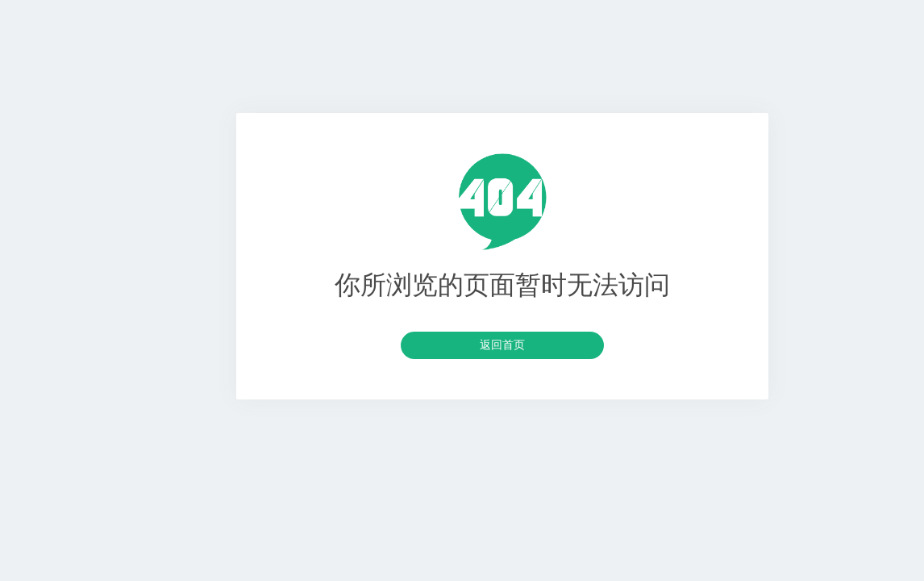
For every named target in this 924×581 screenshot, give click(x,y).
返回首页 (502, 345)
